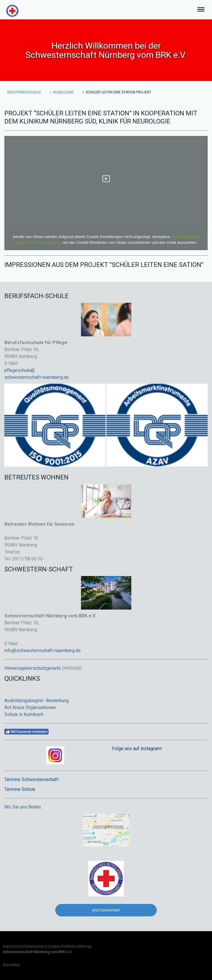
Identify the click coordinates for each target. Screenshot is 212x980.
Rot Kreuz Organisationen (30, 707)
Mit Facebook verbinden (26, 732)
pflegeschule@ (20, 370)
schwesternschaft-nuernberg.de (37, 377)
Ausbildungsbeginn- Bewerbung (37, 701)
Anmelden (11, 965)
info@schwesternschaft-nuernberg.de (43, 650)
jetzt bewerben (106, 910)
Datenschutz (35, 946)
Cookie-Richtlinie (62, 946)
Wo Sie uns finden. (23, 807)
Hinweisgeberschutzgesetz (33, 668)
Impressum (12, 946)
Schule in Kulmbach (24, 714)
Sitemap (85, 946)
